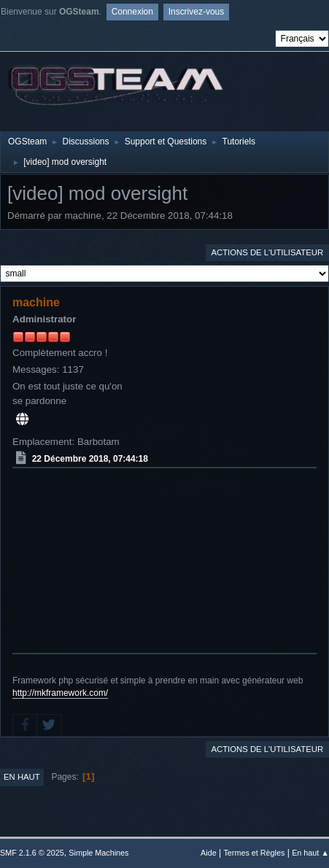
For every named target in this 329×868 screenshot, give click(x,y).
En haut (22, 777)
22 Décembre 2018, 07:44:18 (90, 459)
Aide (209, 853)
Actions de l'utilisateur (267, 252)
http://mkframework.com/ (60, 693)
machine (36, 302)
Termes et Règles (254, 853)
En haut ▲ (310, 853)
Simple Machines (98, 853)
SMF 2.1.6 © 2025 (32, 853)
